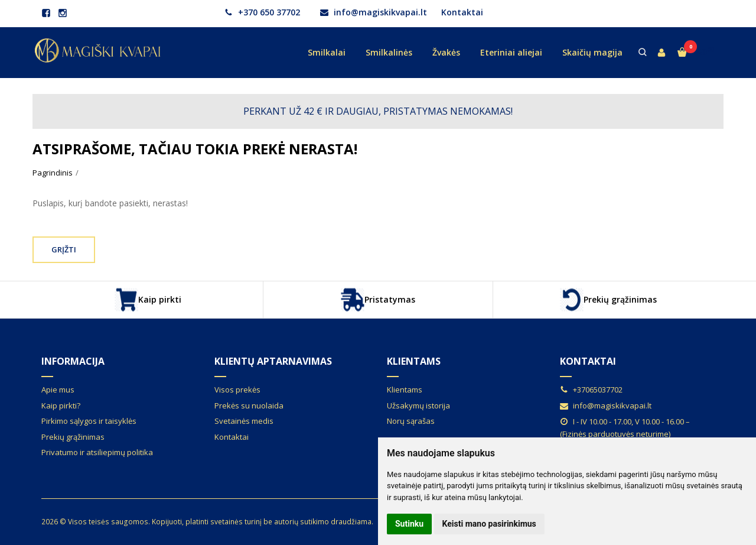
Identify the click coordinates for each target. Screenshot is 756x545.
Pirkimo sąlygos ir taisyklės (89, 421)
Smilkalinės (389, 52)
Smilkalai (327, 52)
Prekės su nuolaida (249, 405)
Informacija (73, 361)
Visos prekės (237, 390)
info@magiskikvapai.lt (374, 12)
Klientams (414, 361)
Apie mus (58, 390)
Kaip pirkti (148, 300)
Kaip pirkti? (61, 405)
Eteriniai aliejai (511, 52)
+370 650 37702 (262, 12)
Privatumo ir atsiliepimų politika (97, 452)
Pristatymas (378, 300)
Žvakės (446, 52)
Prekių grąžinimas (608, 300)
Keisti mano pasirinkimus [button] (489, 524)
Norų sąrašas (411, 421)
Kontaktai (462, 12)
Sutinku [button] (409, 524)
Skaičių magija (592, 52)
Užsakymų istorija (418, 405)
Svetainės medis (244, 421)
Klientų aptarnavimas (273, 361)
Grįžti (64, 249)
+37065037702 (591, 390)
